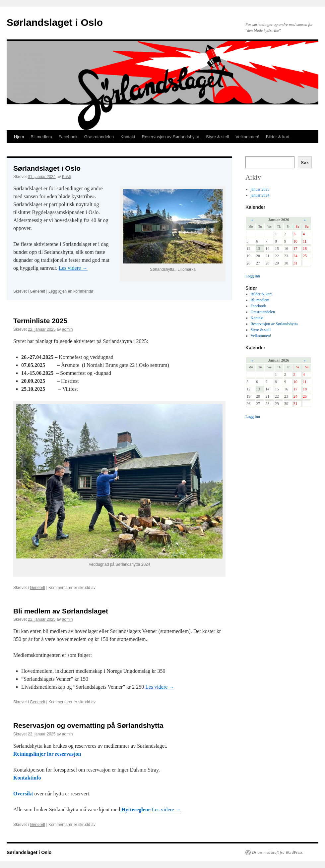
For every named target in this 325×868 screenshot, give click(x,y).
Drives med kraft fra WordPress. (278, 852)
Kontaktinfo (27, 778)
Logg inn (253, 276)
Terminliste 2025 (40, 321)
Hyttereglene (135, 810)
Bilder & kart (278, 137)
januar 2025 (260, 189)
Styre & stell (217, 137)
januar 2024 (260, 195)
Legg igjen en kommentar (71, 291)
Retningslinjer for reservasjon (47, 754)
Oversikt (23, 794)
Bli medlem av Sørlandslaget (61, 611)
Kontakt (128, 137)
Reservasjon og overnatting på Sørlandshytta (88, 725)
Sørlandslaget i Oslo (55, 22)
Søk (305, 163)
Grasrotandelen (99, 137)
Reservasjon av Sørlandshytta (170, 137)
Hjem (19, 137)
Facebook (68, 137)
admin (67, 329)
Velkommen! (247, 137)
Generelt (37, 291)
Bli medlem (41, 137)
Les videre (73, 268)
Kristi (66, 177)
